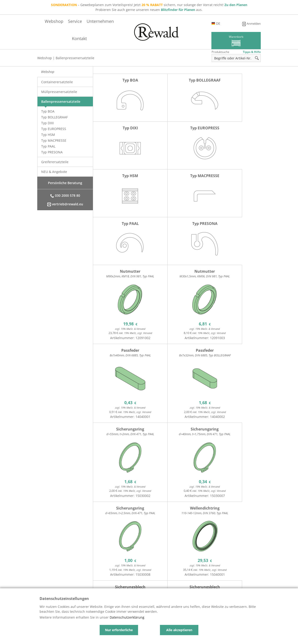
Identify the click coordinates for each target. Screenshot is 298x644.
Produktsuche (220, 52)
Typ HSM (48, 135)
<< (175, 560)
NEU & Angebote (54, 172)
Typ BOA (48, 111)
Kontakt (191, 38)
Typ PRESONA (52, 152)
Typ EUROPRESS (54, 129)
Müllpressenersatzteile (59, 92)
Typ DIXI (47, 123)
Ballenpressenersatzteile (75, 58)
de (231, 23)
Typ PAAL (48, 146)
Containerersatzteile (57, 82)
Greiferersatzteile (55, 162)
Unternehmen (165, 38)
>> (257, 560)
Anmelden (253, 23)
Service (140, 38)
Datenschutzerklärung (127, 617)
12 (109, 560)
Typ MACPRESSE (54, 140)
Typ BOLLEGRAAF (54, 117)
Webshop (119, 38)
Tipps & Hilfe (252, 52)
